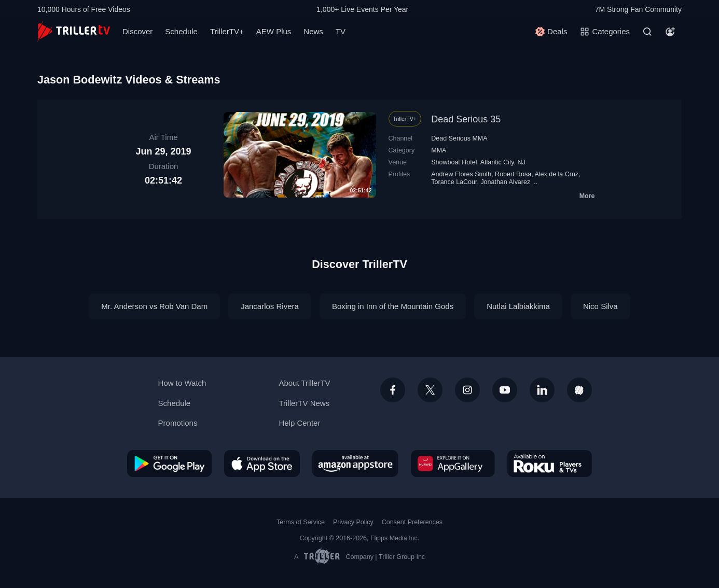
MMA (439, 150)
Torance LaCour (454, 182)
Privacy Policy (353, 522)
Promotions (178, 423)
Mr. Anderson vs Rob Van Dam (154, 306)
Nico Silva (600, 306)
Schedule (181, 31)
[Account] (670, 32)
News (313, 31)
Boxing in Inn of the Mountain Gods (393, 306)
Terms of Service (301, 522)
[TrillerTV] (74, 31)
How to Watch (182, 383)
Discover (137, 31)
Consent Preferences (412, 522)
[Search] (647, 32)
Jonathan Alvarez (505, 182)
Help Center (299, 423)
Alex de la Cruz (556, 174)
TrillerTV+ (227, 31)
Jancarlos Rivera (270, 306)
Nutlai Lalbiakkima (518, 306)
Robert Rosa (513, 174)
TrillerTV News (304, 403)
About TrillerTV (304, 383)
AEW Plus (274, 31)
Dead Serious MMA (459, 138)
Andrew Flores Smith (461, 174)
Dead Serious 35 (466, 119)
